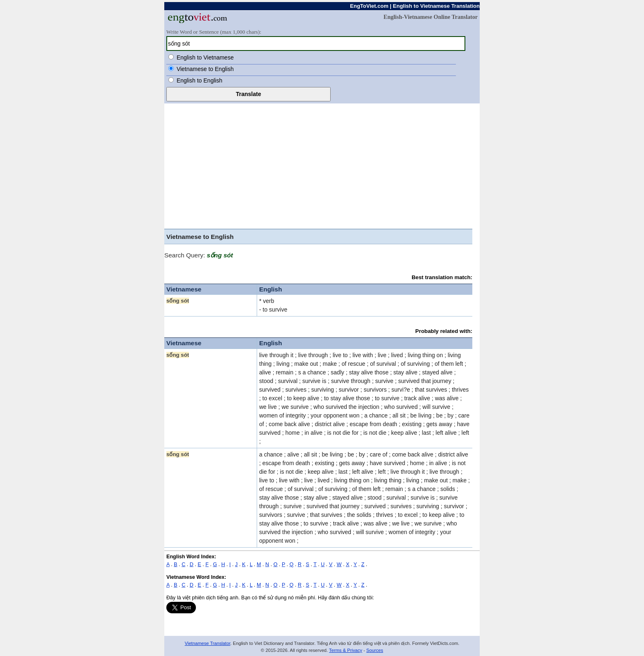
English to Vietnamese (205, 57)
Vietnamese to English (205, 69)
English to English (199, 80)
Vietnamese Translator (208, 643)
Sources (375, 650)
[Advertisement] (322, 165)
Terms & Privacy (346, 650)
